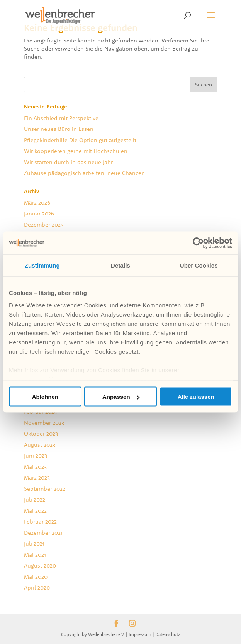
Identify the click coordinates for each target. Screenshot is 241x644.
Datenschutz (168, 634)
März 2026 (37, 203)
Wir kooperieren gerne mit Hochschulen (76, 151)
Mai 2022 (35, 511)
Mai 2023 (35, 467)
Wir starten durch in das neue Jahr (68, 162)
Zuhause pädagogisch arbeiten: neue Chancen (84, 173)
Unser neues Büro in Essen (59, 129)
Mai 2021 (35, 555)
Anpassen (121, 397)
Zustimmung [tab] (42, 265)
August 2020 (40, 565)
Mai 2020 (36, 577)
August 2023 (40, 445)
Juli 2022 (35, 499)
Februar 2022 (40, 521)
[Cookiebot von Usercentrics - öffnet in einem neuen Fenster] (198, 243)
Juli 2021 (34, 543)
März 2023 (37, 477)
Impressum (140, 634)
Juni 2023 (36, 455)
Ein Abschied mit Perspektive (61, 118)
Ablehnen (45, 397)
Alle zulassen (196, 397)
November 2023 (44, 423)
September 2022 (45, 489)
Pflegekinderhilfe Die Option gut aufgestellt (80, 140)
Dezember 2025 (44, 225)
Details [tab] (120, 265)
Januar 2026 (39, 213)
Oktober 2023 (41, 433)
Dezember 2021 (43, 533)
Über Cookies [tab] (199, 265)
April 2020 (37, 587)
